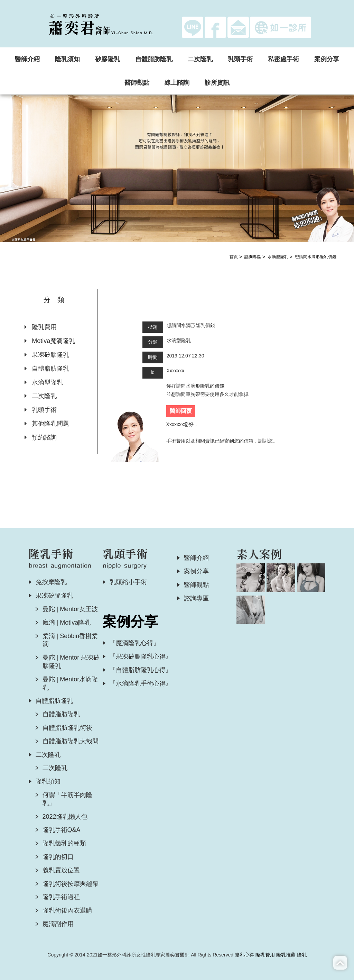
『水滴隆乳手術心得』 (141, 683)
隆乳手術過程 (61, 897)
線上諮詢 (177, 83)
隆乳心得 (244, 955)
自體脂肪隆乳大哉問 (71, 741)
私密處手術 (283, 59)
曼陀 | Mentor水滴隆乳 (70, 683)
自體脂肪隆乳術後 (67, 728)
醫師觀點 (137, 83)
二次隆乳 (200, 59)
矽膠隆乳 (108, 59)
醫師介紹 (27, 59)
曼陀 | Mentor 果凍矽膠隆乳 (71, 662)
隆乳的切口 (58, 857)
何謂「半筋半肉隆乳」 (67, 799)
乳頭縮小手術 (128, 582)
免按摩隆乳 (51, 582)
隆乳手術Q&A (62, 830)
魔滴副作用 (58, 924)
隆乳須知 (67, 59)
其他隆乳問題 (47, 424)
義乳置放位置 (61, 870)
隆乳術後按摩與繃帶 (71, 884)
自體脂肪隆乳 (154, 59)
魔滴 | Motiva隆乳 (67, 623)
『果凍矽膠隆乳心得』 (141, 656)
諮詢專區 (253, 257)
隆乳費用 (41, 327)
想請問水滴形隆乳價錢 (316, 257)
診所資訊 (217, 83)
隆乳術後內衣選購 (67, 910)
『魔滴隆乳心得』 (134, 643)
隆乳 (302, 955)
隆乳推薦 (286, 955)
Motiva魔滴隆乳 (50, 341)
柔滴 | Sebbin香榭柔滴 (70, 640)
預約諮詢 (41, 437)
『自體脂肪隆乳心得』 (141, 670)
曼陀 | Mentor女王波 (70, 609)
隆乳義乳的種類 (64, 843)
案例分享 (327, 59)
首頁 (234, 257)
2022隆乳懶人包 (65, 817)
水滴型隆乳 (278, 257)
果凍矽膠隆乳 (47, 355)
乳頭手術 (240, 59)
